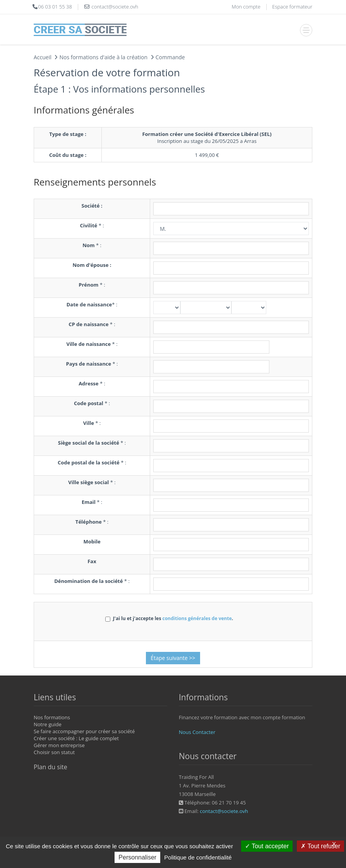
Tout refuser (320, 846)
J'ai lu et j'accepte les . (169, 618)
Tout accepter (267, 846)
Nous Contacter (197, 732)
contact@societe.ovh (224, 811)
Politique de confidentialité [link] (198, 857)
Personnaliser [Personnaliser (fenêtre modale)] (137, 857)
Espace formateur (292, 7)
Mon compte (246, 7)
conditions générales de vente (197, 618)
